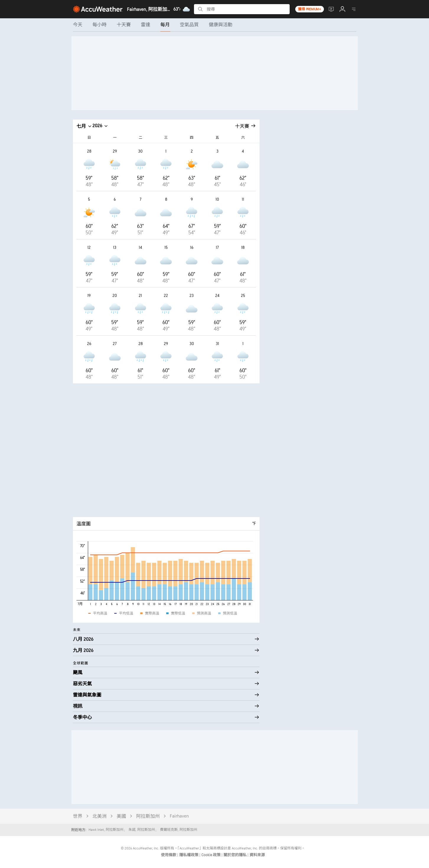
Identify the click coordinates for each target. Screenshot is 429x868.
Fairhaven (179, 816)
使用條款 (169, 855)
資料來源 (257, 855)
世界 (78, 816)
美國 (121, 816)
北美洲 (99, 816)
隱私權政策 (189, 855)
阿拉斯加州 (148, 816)
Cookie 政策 (211, 855)
